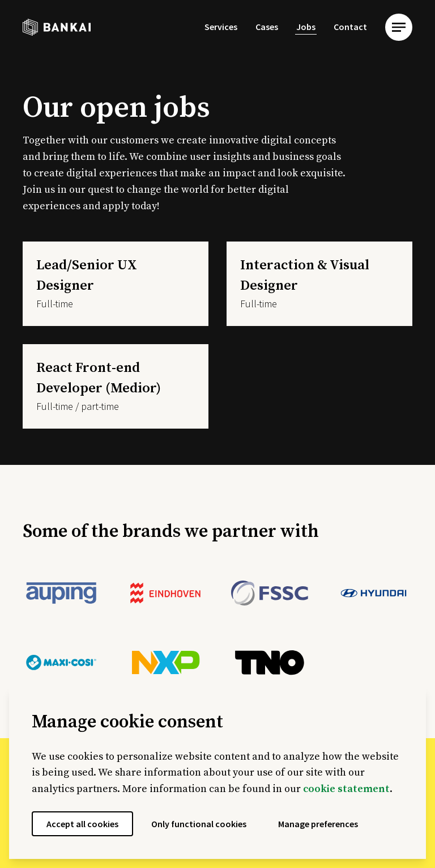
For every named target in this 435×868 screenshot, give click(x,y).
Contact (350, 27)
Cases (267, 27)
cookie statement (346, 789)
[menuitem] (221, 27)
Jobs (306, 27)
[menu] (399, 27)
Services (221, 27)
